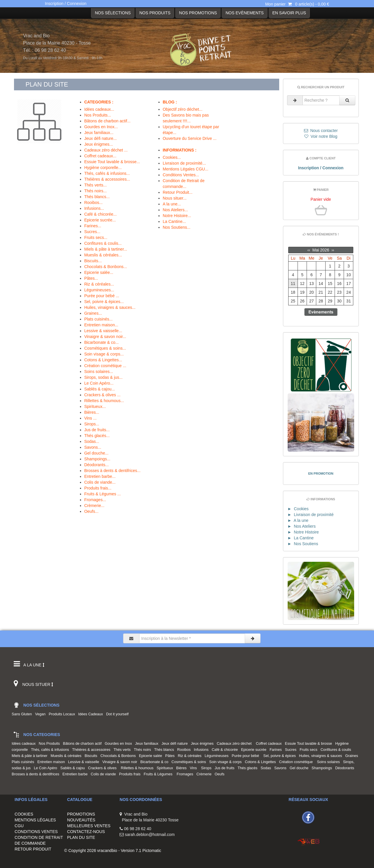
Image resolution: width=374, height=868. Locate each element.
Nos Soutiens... (177, 227)
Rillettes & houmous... (104, 401)
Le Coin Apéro (47, 768)
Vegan (41, 714)
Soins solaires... (99, 372)
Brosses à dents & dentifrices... (112, 471)
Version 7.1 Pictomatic (141, 851)
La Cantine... (174, 221)
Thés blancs (165, 750)
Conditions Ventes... (181, 175)
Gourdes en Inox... (101, 127)
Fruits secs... (96, 237)
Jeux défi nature (176, 744)
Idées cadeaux (25, 744)
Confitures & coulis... (103, 243)
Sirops (207, 768)
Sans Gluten (23, 714)
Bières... (92, 412)
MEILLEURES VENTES (89, 826)
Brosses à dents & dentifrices (36, 774)
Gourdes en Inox (119, 744)
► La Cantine (301, 538)
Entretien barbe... (100, 476)
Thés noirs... (96, 191)
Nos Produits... (98, 115)
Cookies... (172, 157)
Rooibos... (93, 203)
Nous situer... (175, 198)
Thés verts (123, 750)
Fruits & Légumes (159, 774)
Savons (281, 768)
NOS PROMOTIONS (198, 13)
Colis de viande (104, 774)
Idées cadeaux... (99, 109)
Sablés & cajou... (100, 389)
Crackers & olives (104, 768)
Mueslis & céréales (67, 756)
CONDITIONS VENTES (36, 832)
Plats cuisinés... (98, 319)
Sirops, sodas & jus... (104, 377)
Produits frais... (98, 488)
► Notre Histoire (303, 532)
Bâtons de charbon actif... (108, 121)
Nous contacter (321, 131)
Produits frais (131, 774)
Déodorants (346, 768)
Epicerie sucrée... (100, 220)
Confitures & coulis (337, 750)
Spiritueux (166, 768)
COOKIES (24, 814)
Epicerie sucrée (255, 750)
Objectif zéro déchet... (183, 109)
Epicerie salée (151, 756)
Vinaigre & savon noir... (105, 337)
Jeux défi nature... (101, 138)
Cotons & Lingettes (261, 762)
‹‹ (309, 250)
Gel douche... (96, 453)
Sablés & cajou (74, 768)
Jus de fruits (226, 768)
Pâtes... (91, 278)
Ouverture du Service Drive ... (190, 138)
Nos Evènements (244, 13)
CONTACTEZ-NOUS (86, 832)
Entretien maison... (101, 325)
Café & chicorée (226, 750)
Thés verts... (96, 185)
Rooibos (185, 750)
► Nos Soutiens (303, 544)
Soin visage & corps (226, 762)
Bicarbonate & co (155, 762)
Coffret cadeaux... (100, 156)
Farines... (93, 226)
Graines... (93, 313)
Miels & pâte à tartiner (31, 756)
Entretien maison (52, 762)
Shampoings (323, 768)
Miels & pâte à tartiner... (106, 249)
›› (332, 250)
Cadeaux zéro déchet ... (106, 150)
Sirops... (92, 424)
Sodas (267, 768)
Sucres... (92, 232)
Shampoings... (97, 459)
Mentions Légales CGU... (186, 169)
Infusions (202, 750)
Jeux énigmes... (99, 144)
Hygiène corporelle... (103, 168)
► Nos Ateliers (302, 526)
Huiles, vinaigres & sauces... (110, 307)
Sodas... (92, 441)
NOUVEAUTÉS (81, 820)
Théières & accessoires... (107, 179)
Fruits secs (310, 750)
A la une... (172, 204)
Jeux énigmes (203, 744)
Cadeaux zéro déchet (236, 744)
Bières (182, 768)
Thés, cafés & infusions (51, 750)
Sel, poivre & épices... (104, 302)
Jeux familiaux (148, 744)
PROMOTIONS (81, 814)
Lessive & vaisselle (84, 762)
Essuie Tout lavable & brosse (310, 744)
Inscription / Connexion (66, 3)
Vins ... (91, 418)
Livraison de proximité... (184, 163)
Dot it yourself (118, 714)
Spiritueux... (95, 406)
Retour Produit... (178, 192)
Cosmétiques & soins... (105, 348)
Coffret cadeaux (270, 744)
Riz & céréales (191, 756)
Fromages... (95, 500)
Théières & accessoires (92, 750)
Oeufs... (91, 511)
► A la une (298, 520)
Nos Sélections (113, 13)
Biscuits (92, 756)
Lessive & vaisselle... (103, 331)
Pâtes (171, 756)
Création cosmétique (298, 762)
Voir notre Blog (321, 136)
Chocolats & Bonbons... (106, 267)
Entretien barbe (76, 774)
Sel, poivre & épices (281, 756)
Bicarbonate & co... (102, 342)
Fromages (186, 774)
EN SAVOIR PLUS (289, 13)
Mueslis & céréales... (103, 255)
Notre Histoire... (177, 216)
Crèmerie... (94, 506)
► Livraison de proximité (311, 515)
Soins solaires (329, 762)
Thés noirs (144, 750)
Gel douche (300, 768)
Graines (353, 756)
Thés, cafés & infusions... (107, 173)
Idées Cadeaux (92, 714)
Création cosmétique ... (105, 366)
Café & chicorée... (101, 214)
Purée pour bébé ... (102, 296)
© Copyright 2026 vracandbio (91, 851)
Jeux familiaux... (99, 133)
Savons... (93, 447)
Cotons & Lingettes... (103, 360)
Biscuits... (93, 261)
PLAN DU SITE (81, 837)
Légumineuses (217, 756)
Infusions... (94, 208)
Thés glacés (248, 768)
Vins (195, 768)
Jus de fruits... (97, 430)
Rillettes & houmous (138, 768)
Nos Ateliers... (175, 210)
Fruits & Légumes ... (103, 494)
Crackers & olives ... (102, 395)
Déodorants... (97, 465)
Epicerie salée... (99, 272)
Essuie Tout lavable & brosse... (112, 162)
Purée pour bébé (247, 756)
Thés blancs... (97, 197)
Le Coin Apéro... (99, 383)
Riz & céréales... (99, 284)
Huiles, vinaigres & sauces (322, 756)
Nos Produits (155, 13)
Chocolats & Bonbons (119, 756)
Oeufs (221, 774)
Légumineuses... (99, 290)
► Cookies (298, 509)
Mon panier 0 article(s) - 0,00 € (297, 4)
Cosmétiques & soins (190, 762)
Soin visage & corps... (104, 354)
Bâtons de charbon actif (83, 744)
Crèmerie (205, 774)
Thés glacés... (97, 436)
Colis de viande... (100, 482)
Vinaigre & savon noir (121, 762)
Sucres (292, 750)
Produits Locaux (63, 714)
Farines (277, 750)
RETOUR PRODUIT (33, 849)
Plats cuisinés (24, 762)
